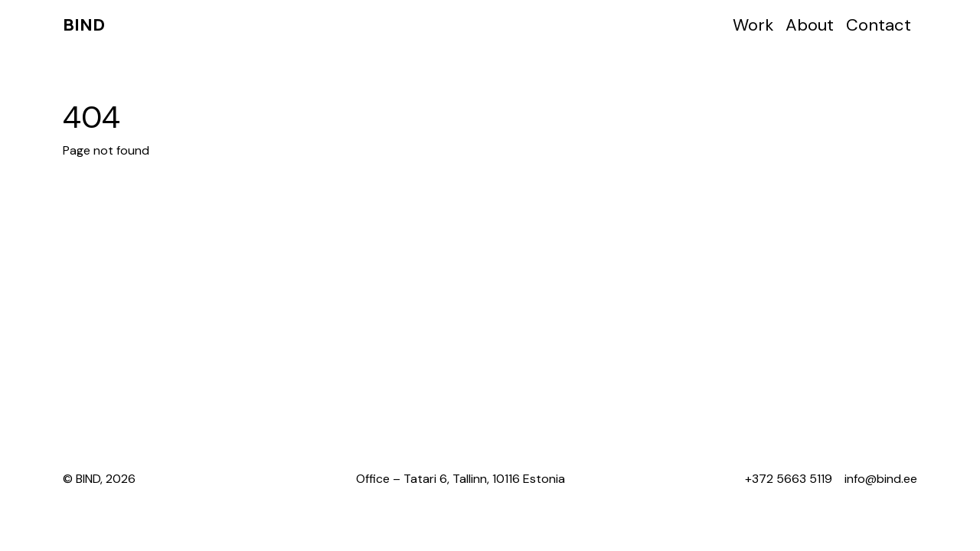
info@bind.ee (881, 479)
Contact (879, 25)
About (810, 25)
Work (753, 25)
